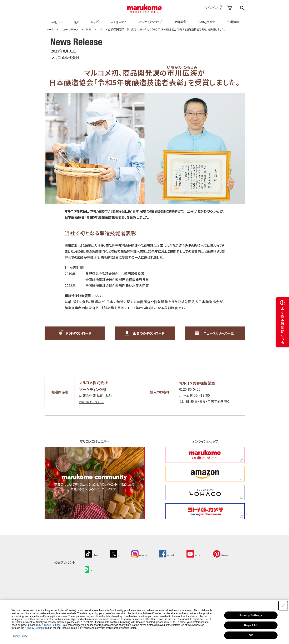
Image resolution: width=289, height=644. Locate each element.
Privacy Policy (19, 636)
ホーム (50, 29)
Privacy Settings (251, 615)
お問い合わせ (206, 19)
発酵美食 (180, 19)
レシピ (94, 19)
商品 (76, 19)
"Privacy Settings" (52, 625)
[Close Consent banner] (283, 606)
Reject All (251, 625)
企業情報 (233, 19)
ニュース (56, 19)
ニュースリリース (70, 29)
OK (251, 635)
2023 (89, 29)
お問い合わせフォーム (95, 402)
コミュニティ (118, 19)
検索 (242, 8)
